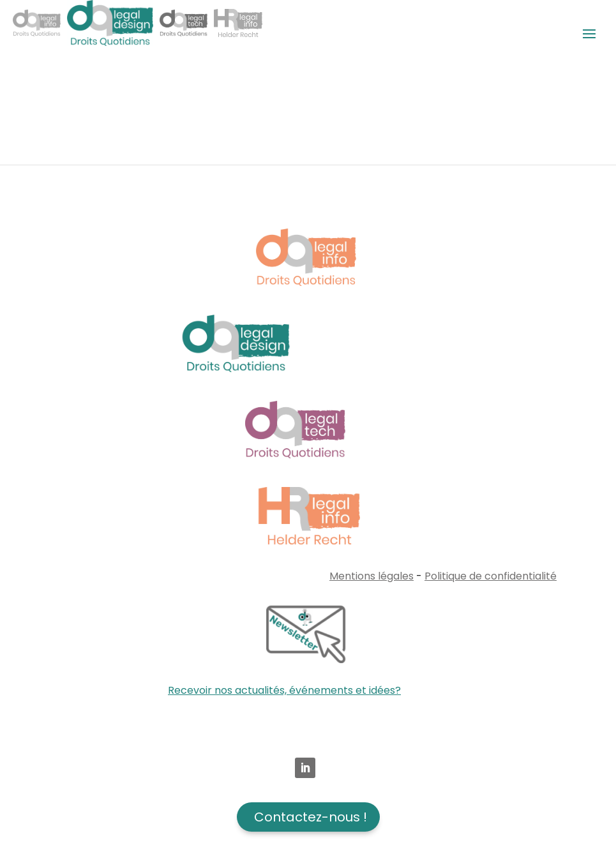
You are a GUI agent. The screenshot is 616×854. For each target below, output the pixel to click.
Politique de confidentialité (491, 576)
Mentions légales (372, 576)
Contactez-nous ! (311, 817)
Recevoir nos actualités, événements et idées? (284, 690)
